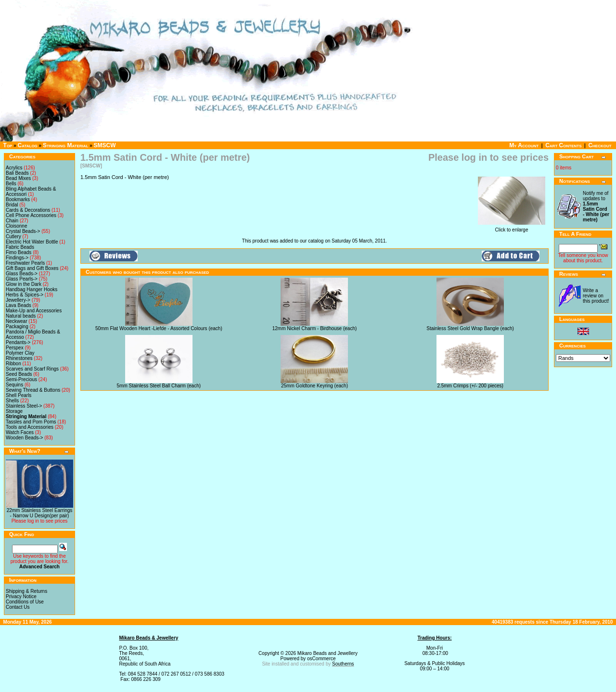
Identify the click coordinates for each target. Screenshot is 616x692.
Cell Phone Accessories (31, 215)
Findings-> (17, 258)
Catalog (28, 145)
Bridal (12, 205)
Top (8, 145)
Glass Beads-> (22, 274)
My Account (524, 145)
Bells (11, 184)
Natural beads (21, 316)
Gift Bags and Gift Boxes (32, 268)
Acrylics (14, 168)
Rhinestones (19, 358)
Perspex (15, 348)
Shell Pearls (19, 395)
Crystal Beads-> (23, 231)
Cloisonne (16, 226)
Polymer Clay (20, 353)
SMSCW (105, 145)
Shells (12, 401)
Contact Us (18, 607)
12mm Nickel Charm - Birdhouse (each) (315, 328)
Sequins (14, 385)
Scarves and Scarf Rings (32, 369)
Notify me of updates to (596, 206)
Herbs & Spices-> (25, 295)
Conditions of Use (25, 602)
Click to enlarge (512, 228)
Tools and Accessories (30, 427)
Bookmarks (18, 199)
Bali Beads (17, 173)
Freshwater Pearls (25, 263)
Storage (14, 411)
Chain (12, 221)
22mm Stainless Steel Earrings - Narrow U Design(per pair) (40, 513)
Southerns (343, 664)
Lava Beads (19, 305)
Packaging (17, 327)
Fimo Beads (19, 252)
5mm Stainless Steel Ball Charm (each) (159, 386)
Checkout (600, 145)
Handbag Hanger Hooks (32, 289)
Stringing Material (66, 145)
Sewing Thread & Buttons (33, 390)
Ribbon (13, 364)
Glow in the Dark (24, 284)
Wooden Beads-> (24, 438)
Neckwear (16, 321)
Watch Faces (20, 432)
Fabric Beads (20, 247)
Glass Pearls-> (22, 279)
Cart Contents (563, 145)
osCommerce (321, 659)
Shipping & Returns (26, 591)
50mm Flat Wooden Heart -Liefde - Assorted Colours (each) (159, 328)
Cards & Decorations (28, 210)
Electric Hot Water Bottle (32, 242)
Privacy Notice (21, 596)
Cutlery (13, 237)
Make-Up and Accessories (34, 311)
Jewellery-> (18, 300)
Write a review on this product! (596, 296)
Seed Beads (19, 374)
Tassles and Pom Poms (31, 422)
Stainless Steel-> (24, 406)
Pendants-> (18, 342)
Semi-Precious (21, 379)
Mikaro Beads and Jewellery (327, 653)
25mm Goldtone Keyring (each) (314, 386)
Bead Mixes (18, 178)
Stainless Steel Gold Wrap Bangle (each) (470, 328)
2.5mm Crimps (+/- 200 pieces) (470, 386)
